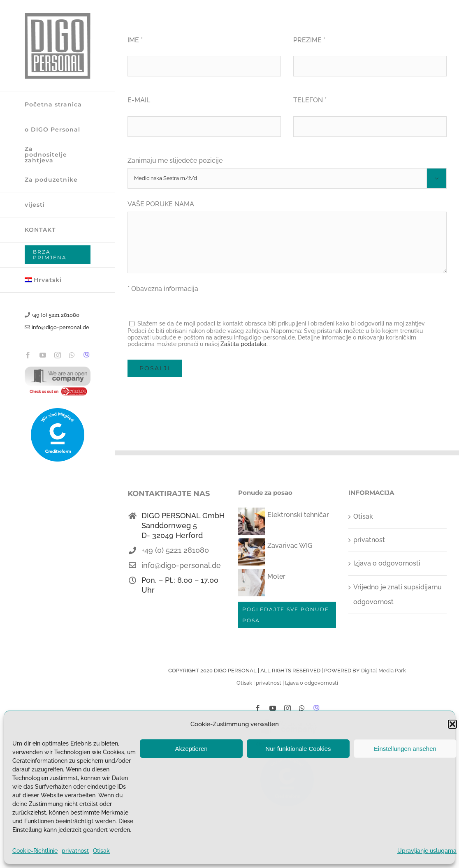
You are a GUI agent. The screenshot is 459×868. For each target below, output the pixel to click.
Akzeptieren (191, 749)
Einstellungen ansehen (405, 749)
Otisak (101, 851)
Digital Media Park (384, 671)
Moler (276, 576)
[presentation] (190, 402)
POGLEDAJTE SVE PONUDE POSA (286, 615)
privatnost (75, 851)
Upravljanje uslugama (427, 851)
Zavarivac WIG (290, 546)
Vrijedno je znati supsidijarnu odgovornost (398, 594)
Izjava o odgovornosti (387, 563)
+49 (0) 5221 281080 (55, 315)
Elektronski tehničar (298, 515)
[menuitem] (58, 280)
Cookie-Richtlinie (35, 851)
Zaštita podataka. (244, 344)
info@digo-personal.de (60, 327)
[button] (452, 724)
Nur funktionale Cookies (298, 749)
